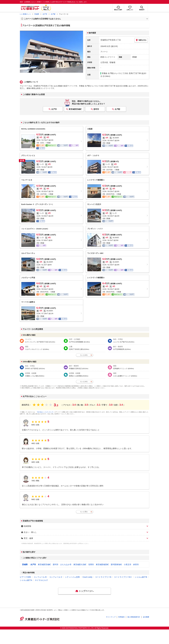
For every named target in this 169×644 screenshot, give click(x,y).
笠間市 (91, 564)
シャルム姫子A (26, 580)
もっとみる (84, 355)
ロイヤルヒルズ (41, 580)
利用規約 (121, 617)
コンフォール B (40, 577)
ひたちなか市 (66, 564)
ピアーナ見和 (25, 577)
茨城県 (37, 14)
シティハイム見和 (72, 577)
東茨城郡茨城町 (75, 109)
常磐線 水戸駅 (107, 73)
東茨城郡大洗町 (80, 564)
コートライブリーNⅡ (123, 577)
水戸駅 (53, 14)
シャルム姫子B (141, 577)
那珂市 (96, 109)
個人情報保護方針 (134, 617)
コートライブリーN (103, 577)
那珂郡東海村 (116, 564)
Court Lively (87, 577)
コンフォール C (56, 577)
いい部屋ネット (25, 14)
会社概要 (146, 617)
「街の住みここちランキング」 (45, 412)
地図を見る (141, 40)
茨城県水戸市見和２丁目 (111, 40)
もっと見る (84, 512)
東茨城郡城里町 (102, 564)
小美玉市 (128, 564)
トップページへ (86, 591)
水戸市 (45, 14)
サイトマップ (111, 617)
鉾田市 (136, 564)
